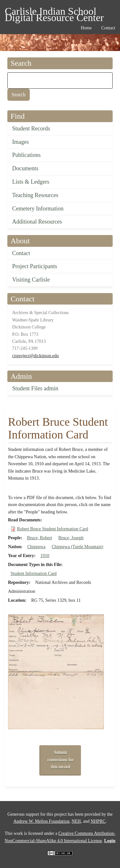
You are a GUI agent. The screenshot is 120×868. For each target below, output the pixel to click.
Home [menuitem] (86, 28)
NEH (76, 821)
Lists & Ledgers (31, 182)
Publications (26, 155)
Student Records (31, 129)
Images (20, 142)
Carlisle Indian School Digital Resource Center (54, 12)
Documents (25, 168)
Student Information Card (34, 574)
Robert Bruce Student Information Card (52, 529)
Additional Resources (37, 222)
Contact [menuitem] (108, 28)
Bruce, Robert (40, 538)
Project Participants (35, 266)
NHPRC (98, 821)
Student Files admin (35, 388)
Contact (21, 253)
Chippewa (36, 547)
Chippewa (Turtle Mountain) (77, 547)
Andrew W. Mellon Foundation (41, 821)
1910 (45, 556)
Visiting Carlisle (31, 280)
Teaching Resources (35, 195)
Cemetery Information (38, 209)
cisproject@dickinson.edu (35, 356)
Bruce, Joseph (71, 538)
